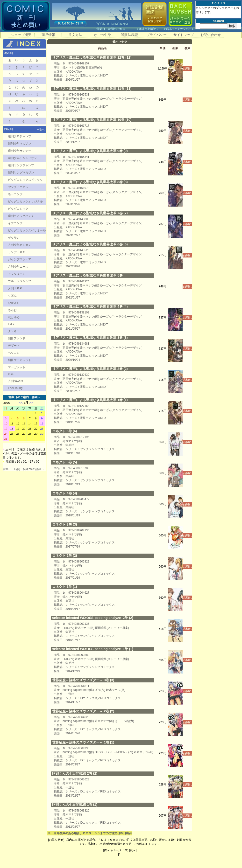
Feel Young (15, 388)
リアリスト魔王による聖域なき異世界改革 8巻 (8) (90, 182)
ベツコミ (14, 353)
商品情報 (48, 35)
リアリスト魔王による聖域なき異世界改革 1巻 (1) (90, 400)
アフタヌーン (17, 274)
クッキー (14, 331)
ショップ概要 (21, 35)
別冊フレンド (17, 338)
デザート (14, 346)
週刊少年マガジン (20, 144)
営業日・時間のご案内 (116, 29)
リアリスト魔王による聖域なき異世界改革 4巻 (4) (90, 306)
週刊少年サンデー (20, 151)
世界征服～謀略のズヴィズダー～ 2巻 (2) (83, 711)
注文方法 (75, 35)
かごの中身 (102, 35)
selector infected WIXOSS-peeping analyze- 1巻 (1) (93, 649)
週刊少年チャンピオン (22, 158)
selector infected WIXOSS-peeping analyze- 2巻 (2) (93, 618)
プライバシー (157, 35)
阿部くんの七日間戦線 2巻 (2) (75, 773)
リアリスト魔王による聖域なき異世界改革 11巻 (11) (92, 89)
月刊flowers (15, 381)
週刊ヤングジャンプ (21, 165)
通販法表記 (129, 35)
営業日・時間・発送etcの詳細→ (23, 469)
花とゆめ (14, 317)
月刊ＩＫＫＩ (17, 288)
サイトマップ (184, 35)
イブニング (15, 223)
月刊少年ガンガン (20, 245)
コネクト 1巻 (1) (65, 587)
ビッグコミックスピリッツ (25, 180)
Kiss (11, 374)
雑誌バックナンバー (178, 29)
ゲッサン (14, 238)
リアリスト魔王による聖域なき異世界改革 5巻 (87, 275)
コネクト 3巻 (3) (65, 524)
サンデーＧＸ (17, 252)
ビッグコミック (18, 209)
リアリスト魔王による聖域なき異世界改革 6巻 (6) (90, 244)
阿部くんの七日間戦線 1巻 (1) (75, 805)
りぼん (12, 296)
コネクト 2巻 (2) (65, 556)
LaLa (11, 324)
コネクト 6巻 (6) (65, 431)
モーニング (15, 194)
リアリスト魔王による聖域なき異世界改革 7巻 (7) (90, 213)
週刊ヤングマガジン (21, 173)
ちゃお (12, 310)
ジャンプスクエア (20, 259)
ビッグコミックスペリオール (27, 230)
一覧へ (41, 130)
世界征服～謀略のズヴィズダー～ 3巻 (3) (83, 680)
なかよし (14, 303)
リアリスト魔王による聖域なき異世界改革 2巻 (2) (90, 369)
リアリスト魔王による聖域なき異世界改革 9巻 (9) (90, 151)
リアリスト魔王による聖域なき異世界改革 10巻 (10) (92, 120)
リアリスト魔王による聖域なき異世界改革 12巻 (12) (92, 57)
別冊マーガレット (20, 360)
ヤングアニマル (18, 187)
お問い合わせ (211, 35)
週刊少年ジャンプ (20, 136)
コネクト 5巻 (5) (65, 462)
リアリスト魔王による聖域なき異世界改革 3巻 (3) (90, 338)
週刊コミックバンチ (21, 216)
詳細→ (36, 397)
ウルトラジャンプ (20, 281)
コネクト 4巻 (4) (65, 493)
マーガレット (17, 367)
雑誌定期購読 (147, 29)
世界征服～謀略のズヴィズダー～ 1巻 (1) (83, 742)
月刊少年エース (18, 267)
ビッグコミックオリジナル (25, 201)
